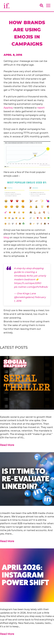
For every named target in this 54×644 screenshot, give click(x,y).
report (41, 108)
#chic (30, 276)
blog (6, 237)
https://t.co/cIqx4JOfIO (28, 283)
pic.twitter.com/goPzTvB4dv (31, 287)
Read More (7, 445)
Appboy (8, 108)
